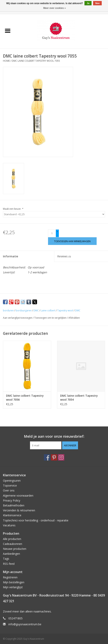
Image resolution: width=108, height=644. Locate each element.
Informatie (10, 256)
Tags (6, 559)
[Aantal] (52, 233)
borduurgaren (24, 310)
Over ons (9, 490)
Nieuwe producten (15, 549)
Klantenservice (12, 515)
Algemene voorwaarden (18, 496)
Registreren (10, 577)
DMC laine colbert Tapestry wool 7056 (25, 398)
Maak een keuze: (13, 209)
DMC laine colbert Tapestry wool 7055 (36, 61)
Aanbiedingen (11, 554)
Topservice (10, 485)
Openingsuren (12, 481)
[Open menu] (8, 31)
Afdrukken (74, 318)
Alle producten (12, 539)
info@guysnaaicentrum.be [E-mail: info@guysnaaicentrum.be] (25, 624)
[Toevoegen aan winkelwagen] (72, 241)
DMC (36, 310)
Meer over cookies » (55, 8)
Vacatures (9, 525)
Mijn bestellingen (14, 582)
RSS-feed (9, 564)
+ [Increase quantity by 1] (57, 231)
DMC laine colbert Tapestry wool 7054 (79, 398)
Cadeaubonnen (13, 544)
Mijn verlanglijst (13, 587)
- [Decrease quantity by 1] (57, 235)
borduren (8, 310)
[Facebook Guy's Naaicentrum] (47, 457)
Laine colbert (48, 310)
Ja (88, 3)
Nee (97, 3)
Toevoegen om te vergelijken (51, 318)
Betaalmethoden (14, 505)
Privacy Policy (12, 500)
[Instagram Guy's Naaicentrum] (61, 457)
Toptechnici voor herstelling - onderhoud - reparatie (36, 520)
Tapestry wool (65, 310)
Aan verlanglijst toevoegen (18, 318)
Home (6, 61)
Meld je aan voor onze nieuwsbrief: (54, 436)
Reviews (64, 256)
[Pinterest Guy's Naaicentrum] (54, 457)
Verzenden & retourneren (19, 510)
